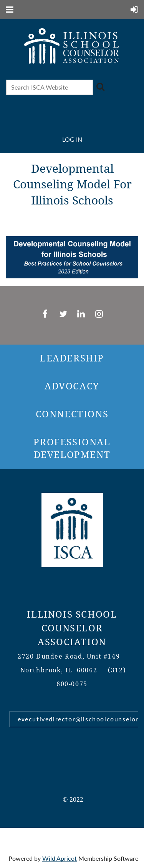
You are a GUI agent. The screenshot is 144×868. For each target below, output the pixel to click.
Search (100, 87)
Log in (72, 139)
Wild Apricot (60, 858)
